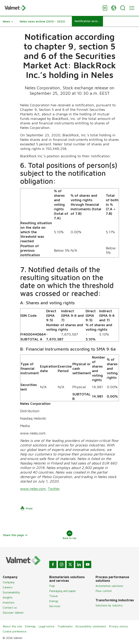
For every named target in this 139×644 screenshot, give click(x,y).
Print (26, 508)
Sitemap (30, 626)
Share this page (15, 535)
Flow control (104, 591)
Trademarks (65, 626)
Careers (8, 587)
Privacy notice (118, 626)
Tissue (53, 596)
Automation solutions (109, 586)
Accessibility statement (91, 626)
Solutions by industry (109, 605)
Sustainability (11, 592)
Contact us (10, 607)
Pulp (52, 586)
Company (9, 582)
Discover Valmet (13, 613)
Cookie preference (15, 631)
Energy (54, 601)
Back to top (70, 535)
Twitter (54, 488)
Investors (9, 602)
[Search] (123, 8)
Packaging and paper (63, 591)
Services (55, 606)
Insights (8, 597)
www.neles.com (33, 488)
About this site (12, 626)
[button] (8, 21)
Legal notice (47, 626)
